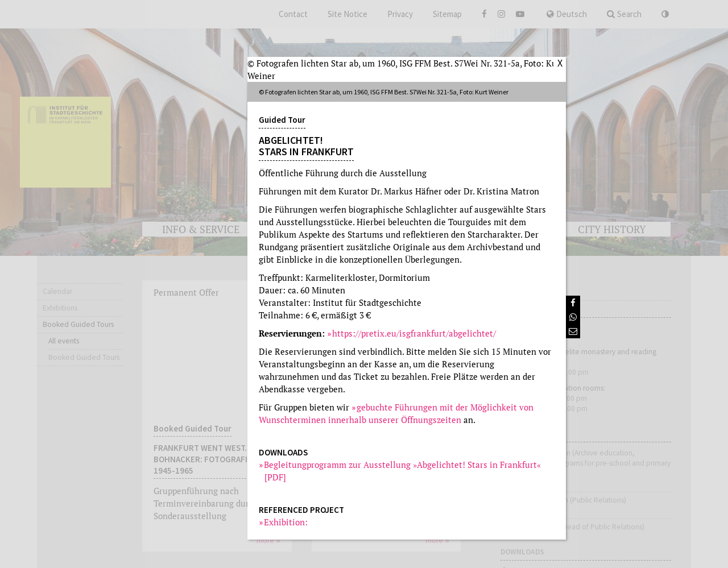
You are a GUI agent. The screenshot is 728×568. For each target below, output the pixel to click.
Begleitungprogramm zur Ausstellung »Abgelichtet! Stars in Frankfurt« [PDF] (403, 471)
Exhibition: (286, 522)
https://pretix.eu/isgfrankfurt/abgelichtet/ (414, 333)
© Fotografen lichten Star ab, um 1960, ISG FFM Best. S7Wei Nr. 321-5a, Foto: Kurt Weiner (406, 69)
